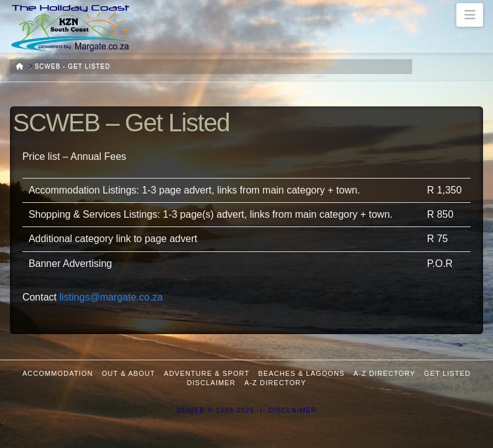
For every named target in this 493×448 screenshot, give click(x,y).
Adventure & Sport (207, 373)
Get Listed (447, 373)
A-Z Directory (385, 373)
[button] (470, 15)
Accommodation (58, 373)
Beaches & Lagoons (301, 373)
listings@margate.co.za (111, 297)
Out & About (129, 373)
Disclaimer (211, 383)
